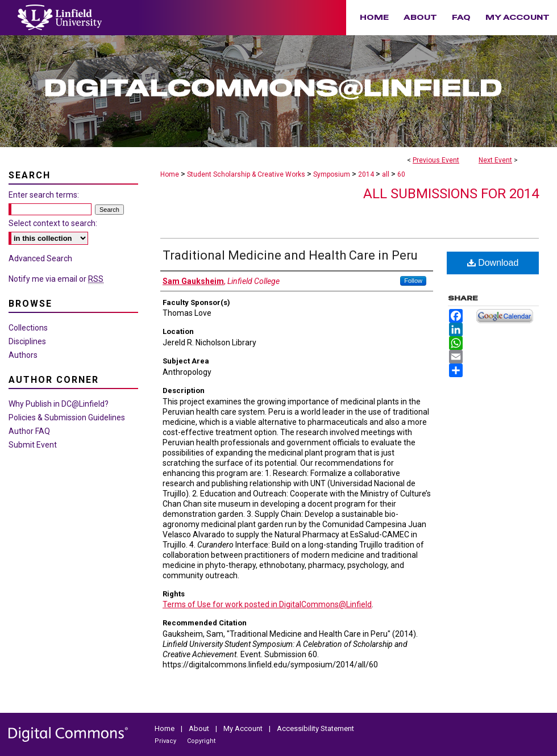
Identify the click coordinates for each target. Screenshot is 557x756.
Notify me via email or (56, 279)
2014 (367, 174)
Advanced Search (40, 258)
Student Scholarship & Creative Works (247, 174)
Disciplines (27, 341)
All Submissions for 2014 (451, 194)
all (386, 174)
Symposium (332, 174)
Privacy (166, 741)
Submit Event (33, 445)
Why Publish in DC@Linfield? (59, 404)
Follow (413, 281)
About (200, 728)
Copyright (201, 741)
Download (493, 263)
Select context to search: (53, 223)
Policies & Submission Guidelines (67, 417)
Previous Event (436, 160)
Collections (28, 328)
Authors (23, 355)
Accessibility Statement (315, 728)
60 (401, 174)
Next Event (495, 160)
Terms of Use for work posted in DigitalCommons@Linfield (267, 604)
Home (170, 174)
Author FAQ (29, 431)
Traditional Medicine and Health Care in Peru (290, 255)
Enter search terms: (44, 195)
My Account (244, 728)
